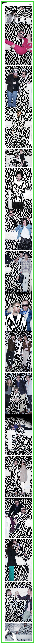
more (30, 5)
